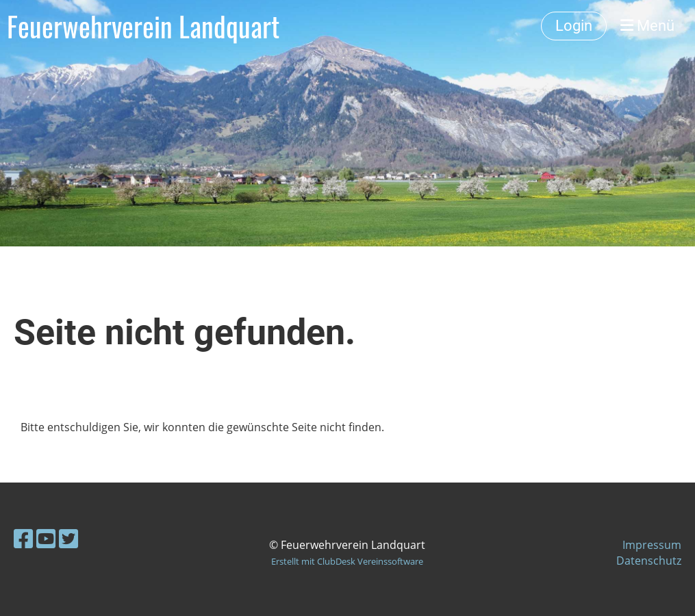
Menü (647, 26)
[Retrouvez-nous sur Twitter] (68, 538)
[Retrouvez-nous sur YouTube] (46, 538)
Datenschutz (649, 561)
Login (574, 26)
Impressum (652, 545)
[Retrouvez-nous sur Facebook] (23, 538)
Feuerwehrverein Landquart (143, 26)
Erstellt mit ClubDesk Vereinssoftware (347, 561)
